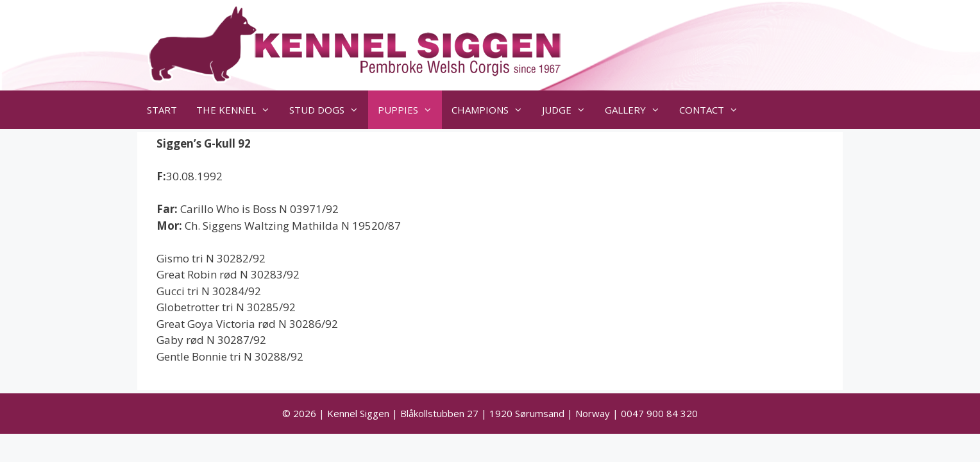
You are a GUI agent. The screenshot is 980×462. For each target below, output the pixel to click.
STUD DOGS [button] (329, 110)
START (162, 110)
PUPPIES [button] (410, 110)
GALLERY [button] (637, 110)
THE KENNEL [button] (238, 110)
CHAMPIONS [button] (492, 110)
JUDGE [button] (569, 110)
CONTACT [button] (714, 110)
